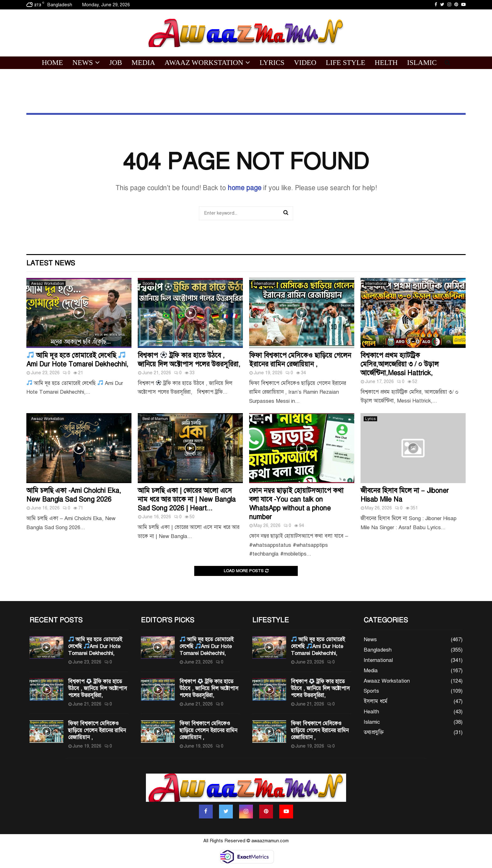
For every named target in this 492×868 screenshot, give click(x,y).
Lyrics (272, 63)
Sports (148, 284)
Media (143, 63)
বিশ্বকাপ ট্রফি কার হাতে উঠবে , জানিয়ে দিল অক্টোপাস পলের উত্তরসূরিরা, (189, 360)
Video (305, 63)
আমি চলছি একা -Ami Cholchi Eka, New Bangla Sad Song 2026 (74, 495)
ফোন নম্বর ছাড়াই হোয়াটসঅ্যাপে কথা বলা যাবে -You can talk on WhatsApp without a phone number (296, 504)
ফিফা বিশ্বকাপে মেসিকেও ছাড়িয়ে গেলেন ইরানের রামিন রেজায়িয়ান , (300, 360)
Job (116, 63)
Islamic (422, 63)
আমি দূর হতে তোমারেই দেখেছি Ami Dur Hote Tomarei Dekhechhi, (77, 360)
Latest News (51, 263)
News (83, 63)
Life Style (345, 63)
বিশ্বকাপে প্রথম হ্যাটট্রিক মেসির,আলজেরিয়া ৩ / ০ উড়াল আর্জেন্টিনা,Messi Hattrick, (400, 364)
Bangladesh (378, 650)
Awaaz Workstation (204, 63)
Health (371, 712)
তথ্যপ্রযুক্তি (374, 732)
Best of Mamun (155, 419)
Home (52, 63)
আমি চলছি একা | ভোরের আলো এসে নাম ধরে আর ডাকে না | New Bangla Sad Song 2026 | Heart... (187, 499)
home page (245, 188)
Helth (386, 63)
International (265, 284)
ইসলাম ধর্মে (376, 701)
